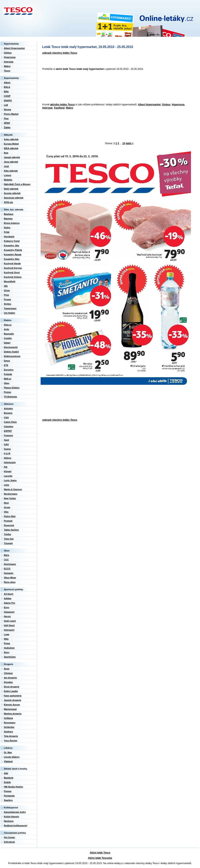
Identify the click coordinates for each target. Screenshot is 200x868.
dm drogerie (10, 678)
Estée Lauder (11, 691)
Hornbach (9, 237)
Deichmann (10, 564)
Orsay (7, 507)
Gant (6, 440)
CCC (6, 560)
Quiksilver (9, 648)
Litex (7, 485)
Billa (6, 91)
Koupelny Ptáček (13, 250)
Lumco (8, 175)
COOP (7, 96)
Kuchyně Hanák (12, 263)
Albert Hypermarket (149, 105)
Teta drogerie (11, 736)
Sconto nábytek (12, 193)
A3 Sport (9, 594)
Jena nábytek (11, 162)
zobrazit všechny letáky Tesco (60, 53)
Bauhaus (9, 214)
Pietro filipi (10, 516)
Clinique (8, 673)
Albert (7, 83)
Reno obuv (10, 582)
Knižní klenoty (12, 817)
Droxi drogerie (12, 687)
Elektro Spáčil (11, 352)
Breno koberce (12, 223)
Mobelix (8, 180)
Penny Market (11, 114)
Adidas (8, 598)
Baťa (6, 555)
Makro (69, 108)
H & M (7, 453)
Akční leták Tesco (100, 853)
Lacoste (8, 476)
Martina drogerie (13, 714)
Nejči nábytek (11, 189)
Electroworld (11, 347)
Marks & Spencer (13, 489)
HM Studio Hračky (13, 787)
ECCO (7, 569)
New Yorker (10, 498)
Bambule (9, 778)
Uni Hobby (9, 313)
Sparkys (8, 800)
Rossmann (10, 723)
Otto (6, 512)
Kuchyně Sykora (13, 277)
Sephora (8, 732)
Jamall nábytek (12, 157)
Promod (8, 521)
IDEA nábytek (11, 148)
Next (6, 503)
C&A (6, 417)
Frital (7, 232)
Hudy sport (10, 621)
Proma (7, 299)
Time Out (9, 539)
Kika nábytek (11, 171)
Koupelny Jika (12, 245)
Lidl (6, 105)
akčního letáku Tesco (63, 105)
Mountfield (10, 281)
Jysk (6, 166)
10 (124, 143)
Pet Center (9, 837)
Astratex (8, 408)
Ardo (7, 329)
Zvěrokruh (9, 842)
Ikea (6, 153)
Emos (7, 361)
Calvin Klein (10, 422)
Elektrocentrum (12, 356)
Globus (166, 105)
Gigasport (9, 612)
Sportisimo (10, 657)
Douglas (8, 682)
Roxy (7, 652)
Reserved (9, 525)
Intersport (9, 630)
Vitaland (8, 761)
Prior (7, 295)
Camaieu (9, 426)
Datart (7, 343)
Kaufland (59, 108)
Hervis (7, 616)
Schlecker (9, 727)
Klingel (8, 471)
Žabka (7, 127)
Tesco (7, 71)
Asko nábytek (11, 139)
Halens (8, 458)
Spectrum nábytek (14, 198)
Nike (6, 639)
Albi (6, 773)
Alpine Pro (9, 603)
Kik (6, 467)
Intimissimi (10, 462)
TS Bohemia (10, 397)
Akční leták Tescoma (100, 858)
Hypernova (178, 105)
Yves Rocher (11, 741)
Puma (7, 643)
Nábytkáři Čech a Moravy (17, 184)
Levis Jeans (10, 480)
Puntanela (9, 796)
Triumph (8, 543)
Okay (7, 383)
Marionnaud (10, 709)
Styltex (8, 304)
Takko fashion (11, 530)
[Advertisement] (59, 87)
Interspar (47, 108)
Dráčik (7, 782)
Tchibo (7, 534)
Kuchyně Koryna (13, 268)
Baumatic (9, 334)
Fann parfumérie (13, 696)
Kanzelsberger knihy (15, 812)
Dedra (7, 228)
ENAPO (8, 100)
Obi (6, 286)
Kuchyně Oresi (12, 272)
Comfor (8, 338)
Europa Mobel (11, 144)
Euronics (9, 370)
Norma (7, 109)
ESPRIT (8, 431)
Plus (6, 118)
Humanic (9, 573)
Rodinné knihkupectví (16, 826)
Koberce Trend (12, 241)
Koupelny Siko (12, 259)
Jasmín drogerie (13, 700)
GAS (6, 444)
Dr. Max (8, 752)
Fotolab (8, 374)
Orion (7, 290)
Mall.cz (8, 379)
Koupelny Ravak (13, 254)
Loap (7, 634)
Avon (7, 669)
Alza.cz (8, 325)
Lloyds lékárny (12, 757)
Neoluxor (9, 821)
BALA (7, 87)
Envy (7, 607)
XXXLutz (8, 202)
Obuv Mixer (10, 578)
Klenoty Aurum (12, 705)
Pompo (8, 791)
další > (130, 143)
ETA (6, 365)
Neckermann (11, 494)
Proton (7, 392)
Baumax (8, 219)
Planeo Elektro (12, 388)
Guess (7, 449)
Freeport (8, 435)
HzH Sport (9, 625)
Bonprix (8, 413)
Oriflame (8, 718)
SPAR (7, 123)
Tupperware (10, 308)
